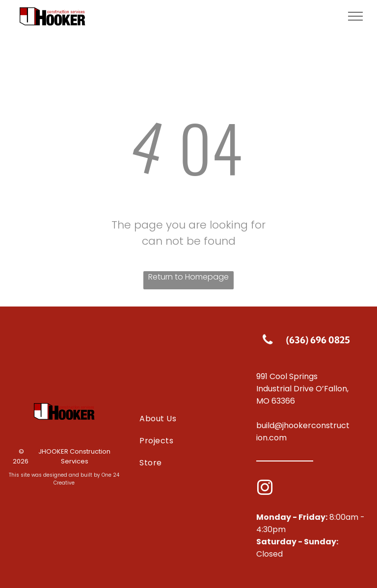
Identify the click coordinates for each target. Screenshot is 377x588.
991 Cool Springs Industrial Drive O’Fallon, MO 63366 (302, 389)
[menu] (355, 16)
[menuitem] (188, 418)
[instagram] (265, 489)
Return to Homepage (188, 277)
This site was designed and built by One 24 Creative (64, 479)
